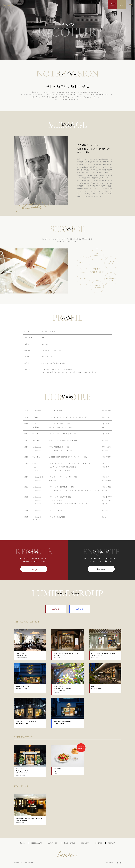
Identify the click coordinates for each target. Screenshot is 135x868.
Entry (34, 569)
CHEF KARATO (37, 843)
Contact (101, 569)
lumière (23, 843)
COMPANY (85, 843)
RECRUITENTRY (112, 5)
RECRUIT (111, 843)
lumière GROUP (70, 843)
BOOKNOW (121, 5)
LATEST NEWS (53, 843)
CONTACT (98, 843)
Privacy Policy (110, 863)
